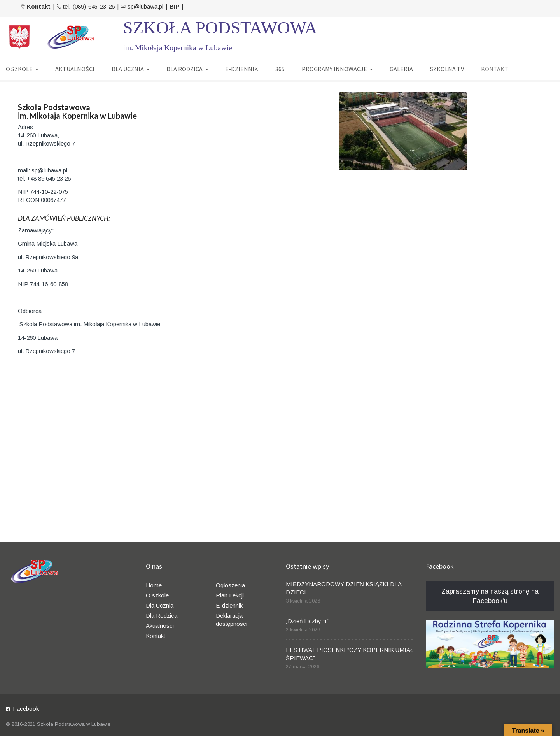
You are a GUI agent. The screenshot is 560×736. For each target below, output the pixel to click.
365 (280, 69)
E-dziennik (229, 605)
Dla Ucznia (160, 605)
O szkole (157, 595)
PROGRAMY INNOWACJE (334, 69)
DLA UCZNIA (128, 69)
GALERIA (401, 69)
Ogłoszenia (230, 585)
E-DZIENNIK (242, 69)
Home (154, 585)
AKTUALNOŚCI (75, 69)
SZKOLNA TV (447, 69)
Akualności (160, 626)
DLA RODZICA (185, 69)
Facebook (26, 709)
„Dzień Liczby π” (307, 621)
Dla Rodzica (162, 616)
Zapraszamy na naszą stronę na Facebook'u (490, 596)
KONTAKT (495, 69)
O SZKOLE (19, 69)
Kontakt (156, 636)
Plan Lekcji (230, 595)
